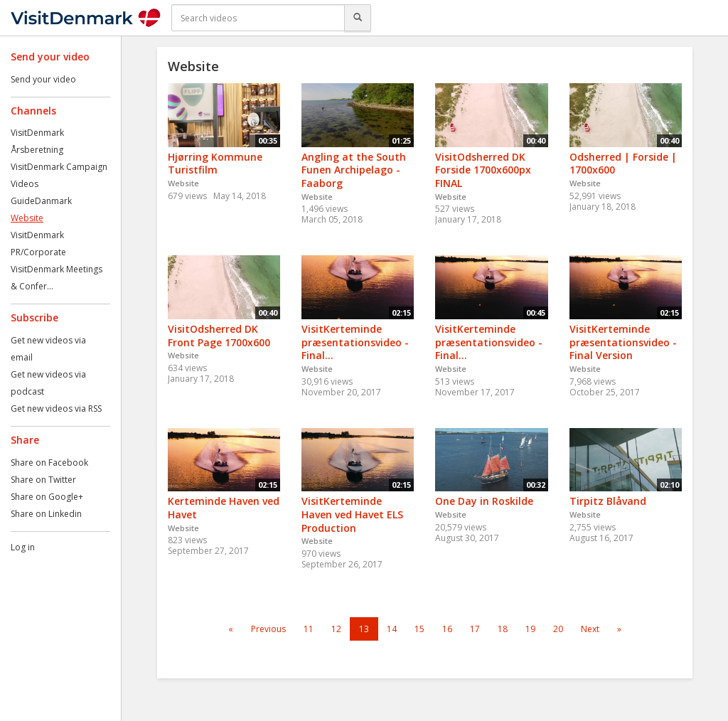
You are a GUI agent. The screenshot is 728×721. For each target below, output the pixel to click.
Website (27, 218)
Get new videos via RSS (56, 408)
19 (530, 629)
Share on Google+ (47, 497)
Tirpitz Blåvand (608, 501)
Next (590, 629)
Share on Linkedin (46, 514)
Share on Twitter (43, 480)
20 (558, 629)
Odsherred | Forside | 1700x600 (623, 164)
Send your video (43, 79)
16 (447, 629)
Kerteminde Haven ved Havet (224, 508)
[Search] (358, 18)
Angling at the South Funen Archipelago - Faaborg (354, 170)
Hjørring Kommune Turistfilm (215, 164)
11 (309, 629)
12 (336, 629)
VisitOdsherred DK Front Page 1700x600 (219, 336)
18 (503, 629)
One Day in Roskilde (484, 501)
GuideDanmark (41, 201)
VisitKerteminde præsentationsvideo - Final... (355, 342)
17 (475, 629)
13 (364, 629)
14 (392, 629)
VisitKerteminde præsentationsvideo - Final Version (623, 342)
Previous (268, 629)
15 (419, 629)
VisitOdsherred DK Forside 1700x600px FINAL (483, 170)
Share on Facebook (49, 463)
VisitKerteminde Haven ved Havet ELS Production (352, 514)
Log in (23, 547)
